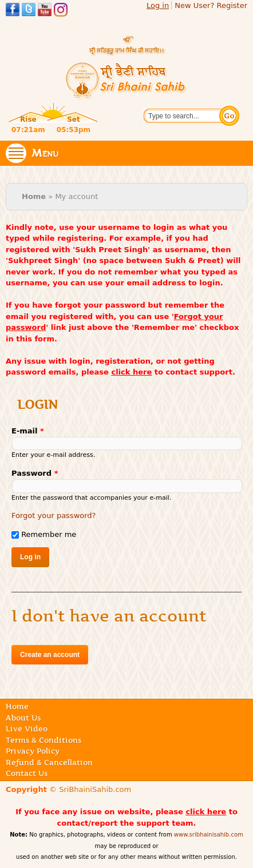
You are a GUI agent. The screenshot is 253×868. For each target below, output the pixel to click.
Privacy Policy (33, 751)
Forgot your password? (54, 515)
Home (34, 196)
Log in (158, 5)
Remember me (49, 534)
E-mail (28, 431)
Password (35, 473)
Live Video (27, 728)
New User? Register (211, 5)
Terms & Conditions (44, 740)
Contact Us (27, 773)
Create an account (50, 655)
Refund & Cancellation (49, 762)
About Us (23, 718)
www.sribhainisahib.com (209, 835)
